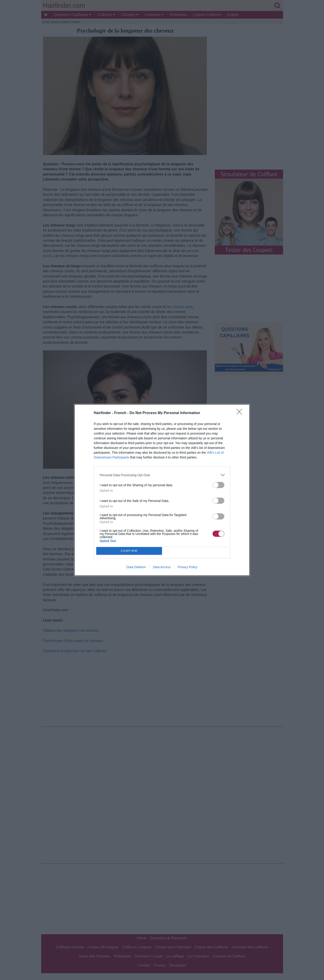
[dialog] (162, 490)
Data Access (162, 567)
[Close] (241, 413)
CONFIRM (129, 551)
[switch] (218, 485)
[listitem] (162, 475)
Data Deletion (136, 567)
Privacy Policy (188, 567)
